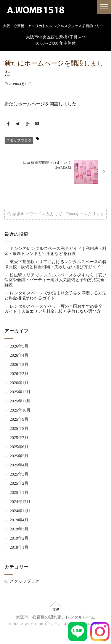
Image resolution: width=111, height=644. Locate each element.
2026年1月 (19, 383)
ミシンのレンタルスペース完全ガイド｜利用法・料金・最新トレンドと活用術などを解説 (55, 251)
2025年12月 (20, 392)
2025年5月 (19, 456)
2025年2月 (19, 484)
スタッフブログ (19, 140)
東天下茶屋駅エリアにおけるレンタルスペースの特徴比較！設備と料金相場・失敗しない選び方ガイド (55, 265)
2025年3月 (19, 475)
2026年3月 (19, 365)
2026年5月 (19, 346)
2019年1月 (19, 548)
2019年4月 (19, 520)
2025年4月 (19, 465)
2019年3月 (19, 529)
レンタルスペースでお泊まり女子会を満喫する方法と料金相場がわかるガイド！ (55, 296)
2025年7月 (19, 438)
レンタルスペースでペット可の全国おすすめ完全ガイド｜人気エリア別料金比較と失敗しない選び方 (53, 309)
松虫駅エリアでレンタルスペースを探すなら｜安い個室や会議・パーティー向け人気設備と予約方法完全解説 (55, 280)
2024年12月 (20, 502)
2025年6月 (19, 447)
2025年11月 (20, 401)
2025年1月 (19, 493)
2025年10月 (20, 411)
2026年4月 (19, 356)
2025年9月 (19, 420)
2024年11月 (20, 511)
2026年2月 (19, 374)
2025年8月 (19, 429)
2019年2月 (19, 539)
